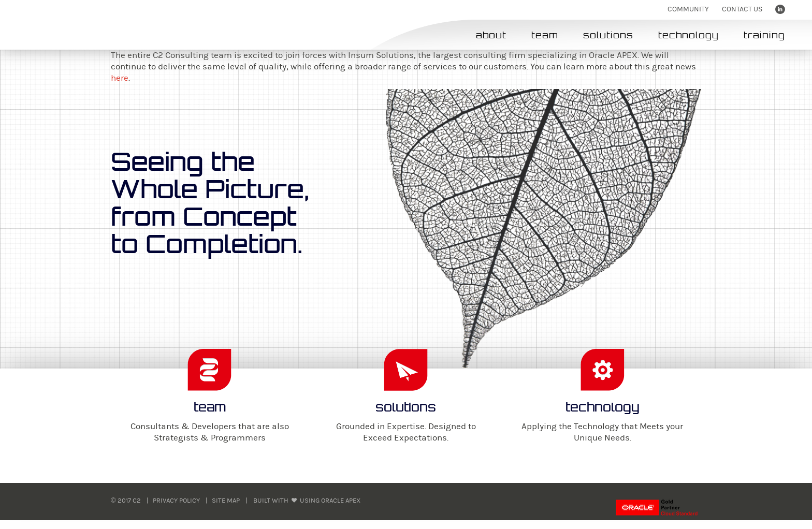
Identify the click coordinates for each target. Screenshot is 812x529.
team (545, 35)
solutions (608, 35)
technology (688, 35)
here (120, 78)
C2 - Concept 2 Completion (82, 25)
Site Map (226, 501)
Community (688, 9)
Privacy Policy (176, 501)
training (764, 35)
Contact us (742, 9)
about (491, 35)
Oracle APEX (341, 501)
